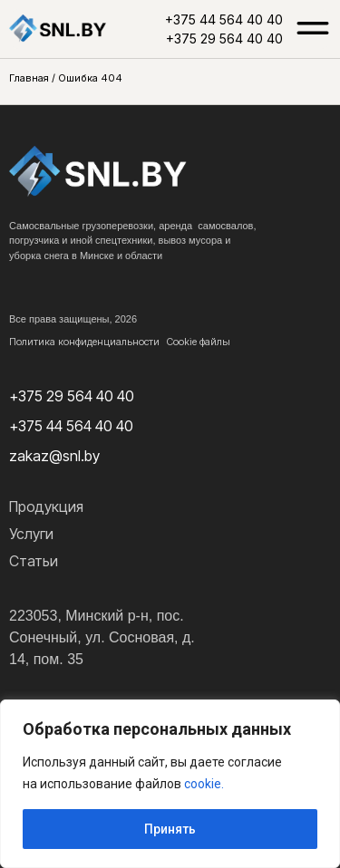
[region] (170, 784)
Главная (29, 78)
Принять (170, 829)
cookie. (204, 784)
